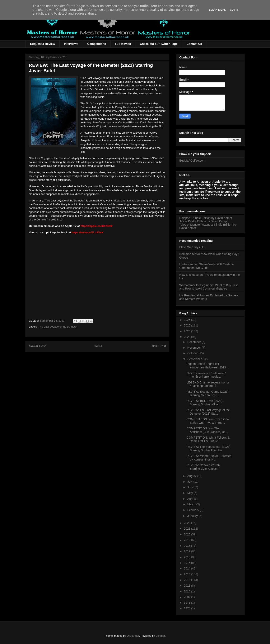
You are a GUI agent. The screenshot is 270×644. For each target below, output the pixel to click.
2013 (188, 574)
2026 (188, 320)
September (195, 359)
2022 (188, 523)
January (193, 516)
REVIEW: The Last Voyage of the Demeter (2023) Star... (208, 412)
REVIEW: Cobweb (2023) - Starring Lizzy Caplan (204, 467)
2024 (188, 331)
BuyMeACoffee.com (192, 161)
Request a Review (43, 44)
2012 (188, 580)
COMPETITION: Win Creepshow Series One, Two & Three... (208, 421)
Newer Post (37, 346)
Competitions (97, 44)
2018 (188, 546)
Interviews (71, 44)
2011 (188, 586)
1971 (188, 603)
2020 (188, 534)
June (191, 487)
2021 (188, 529)
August (192, 476)
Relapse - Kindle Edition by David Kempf (206, 218)
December (194, 342)
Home (98, 346)
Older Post (158, 346)
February (194, 510)
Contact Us (194, 44)
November (194, 348)
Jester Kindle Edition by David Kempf (203, 221)
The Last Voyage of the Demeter (58, 327)
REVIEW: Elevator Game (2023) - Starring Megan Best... (208, 393)
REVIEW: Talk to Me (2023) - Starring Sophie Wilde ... (205, 403)
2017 (188, 551)
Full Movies (123, 44)
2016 (188, 557)
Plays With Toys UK (192, 247)
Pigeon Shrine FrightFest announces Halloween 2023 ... (208, 366)
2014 (188, 568)
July (190, 482)
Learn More (217, 10)
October (193, 353)
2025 (188, 325)
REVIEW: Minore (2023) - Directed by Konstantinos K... (209, 458)
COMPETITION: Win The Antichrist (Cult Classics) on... (207, 430)
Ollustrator (133, 636)
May (190, 493)
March (192, 504)
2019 (188, 540)
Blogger (160, 636)
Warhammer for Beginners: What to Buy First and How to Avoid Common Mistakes (208, 287)
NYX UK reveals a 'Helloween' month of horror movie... (206, 375)
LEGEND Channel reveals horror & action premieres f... (208, 384)
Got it (234, 10)
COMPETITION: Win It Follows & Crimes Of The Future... (208, 439)
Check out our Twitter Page (159, 44)
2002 (188, 597)
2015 (188, 563)
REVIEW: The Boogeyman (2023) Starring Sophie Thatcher (209, 449)
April (191, 499)
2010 (188, 591)
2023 (188, 337)
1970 (188, 608)
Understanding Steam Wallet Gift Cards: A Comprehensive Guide (206, 266)
